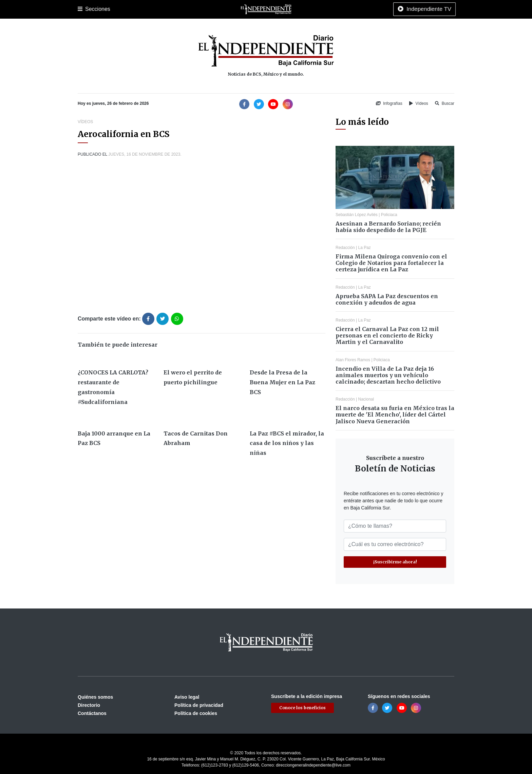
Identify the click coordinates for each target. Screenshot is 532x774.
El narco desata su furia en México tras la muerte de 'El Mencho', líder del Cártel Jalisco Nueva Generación (395, 414)
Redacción (345, 248)
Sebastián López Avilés (357, 215)
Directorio (89, 705)
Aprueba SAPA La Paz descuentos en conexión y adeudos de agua (387, 299)
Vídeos (419, 103)
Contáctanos (92, 713)
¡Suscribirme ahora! (395, 562)
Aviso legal (187, 697)
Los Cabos (131, 9)
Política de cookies (196, 713)
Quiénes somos (95, 697)
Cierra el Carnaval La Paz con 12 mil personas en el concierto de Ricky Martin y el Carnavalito (387, 335)
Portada (86, 9)
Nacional (227, 9)
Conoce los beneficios (302, 708)
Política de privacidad (199, 705)
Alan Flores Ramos (353, 360)
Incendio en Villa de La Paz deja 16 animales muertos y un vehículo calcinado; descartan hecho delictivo (388, 375)
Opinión (283, 9)
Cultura (205, 9)
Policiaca (158, 9)
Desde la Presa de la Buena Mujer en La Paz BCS (282, 382)
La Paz (107, 9)
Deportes (182, 9)
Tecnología (342, 9)
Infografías (389, 103)
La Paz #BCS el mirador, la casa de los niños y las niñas (287, 443)
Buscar (445, 103)
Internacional (255, 9)
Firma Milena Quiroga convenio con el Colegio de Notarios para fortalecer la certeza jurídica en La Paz (391, 263)
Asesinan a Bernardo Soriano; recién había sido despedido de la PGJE (388, 227)
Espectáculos (310, 9)
